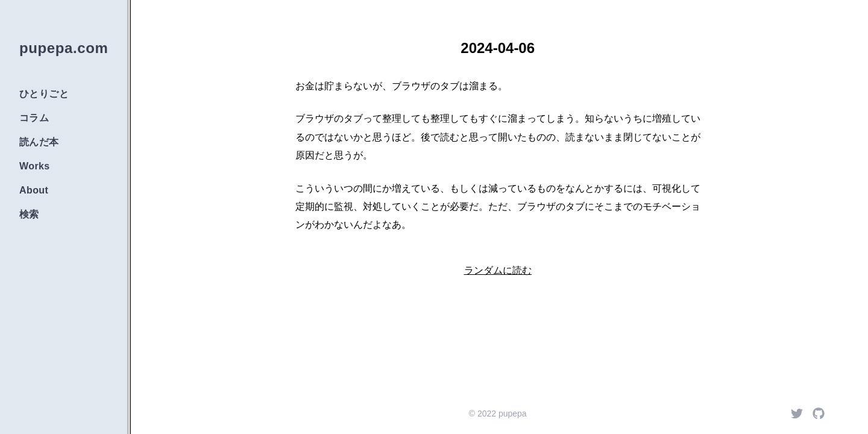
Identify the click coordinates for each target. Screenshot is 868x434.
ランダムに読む (498, 270)
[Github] (819, 414)
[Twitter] (797, 414)
